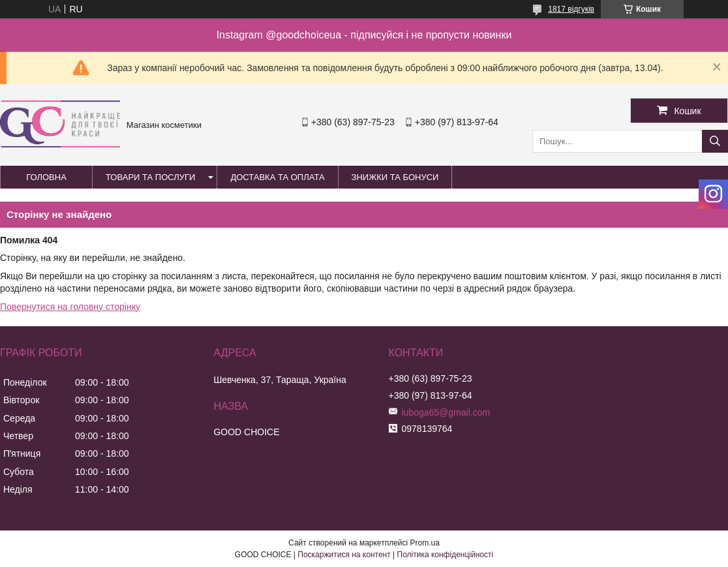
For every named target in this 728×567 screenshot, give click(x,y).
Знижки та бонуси (395, 177)
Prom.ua (425, 543)
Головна (46, 177)
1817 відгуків (571, 9)
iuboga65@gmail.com (446, 412)
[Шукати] (715, 141)
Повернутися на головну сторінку (70, 307)
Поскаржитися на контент (344, 555)
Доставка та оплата (277, 177)
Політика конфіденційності (446, 555)
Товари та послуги (150, 177)
